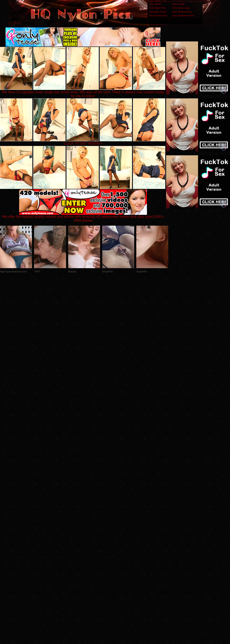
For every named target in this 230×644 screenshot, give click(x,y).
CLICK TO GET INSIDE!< (83, 144)
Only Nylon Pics (157, 8)
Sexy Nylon (155, 4)
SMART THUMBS (123, 560)
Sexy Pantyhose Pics (183, 16)
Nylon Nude (178, 4)
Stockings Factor (158, 12)
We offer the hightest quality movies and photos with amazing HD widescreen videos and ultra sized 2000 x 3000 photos (83, 217)
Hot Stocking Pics (158, 16)
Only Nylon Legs (181, 8)
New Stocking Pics (182, 12)
